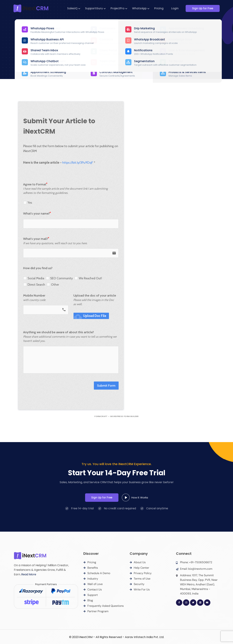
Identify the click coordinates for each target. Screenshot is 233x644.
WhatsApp (140, 8)
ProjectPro (118, 8)
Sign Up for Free (204, 8)
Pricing (159, 8)
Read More (29, 574)
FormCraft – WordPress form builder (116, 416)
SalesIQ (73, 8)
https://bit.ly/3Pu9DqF (77, 162)
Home (107, 52)
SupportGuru (94, 8)
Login (175, 8)
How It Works (135, 497)
